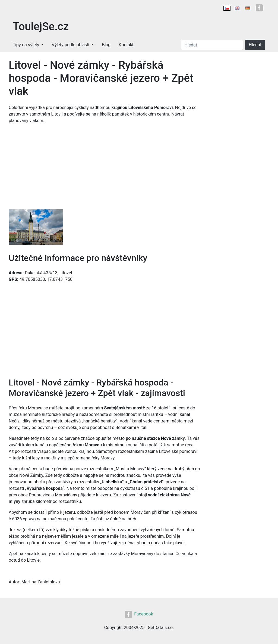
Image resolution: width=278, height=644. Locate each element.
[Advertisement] (104, 169)
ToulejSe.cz (41, 27)
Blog (106, 45)
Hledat (255, 45)
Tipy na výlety (26, 45)
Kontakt (126, 45)
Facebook (139, 614)
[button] (36, 227)
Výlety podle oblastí (70, 45)
